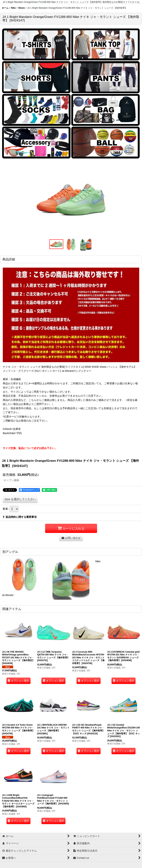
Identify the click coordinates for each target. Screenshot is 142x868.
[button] (56, 244)
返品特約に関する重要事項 (20, 517)
